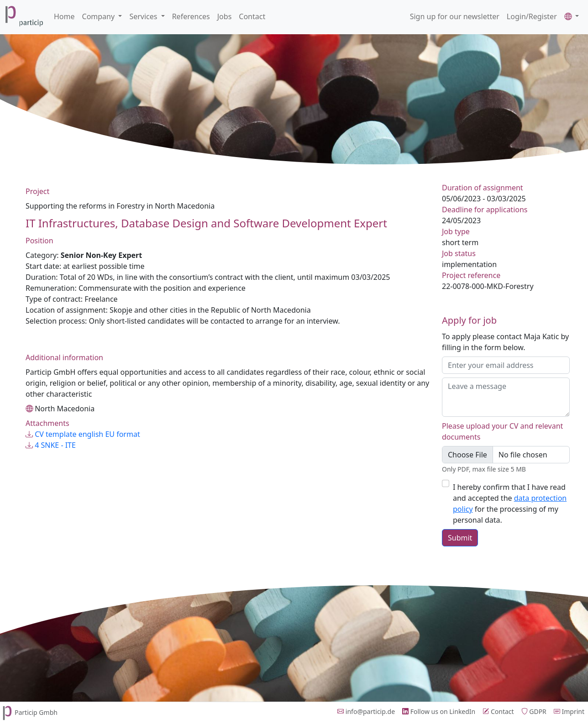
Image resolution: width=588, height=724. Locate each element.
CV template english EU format (83, 434)
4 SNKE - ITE (51, 445)
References (191, 16)
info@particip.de (366, 711)
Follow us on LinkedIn (439, 711)
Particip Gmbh (29, 712)
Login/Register (532, 16)
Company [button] (100, 16)
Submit (460, 538)
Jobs (225, 16)
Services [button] (144, 16)
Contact (252, 16)
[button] (572, 16)
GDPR (534, 711)
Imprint (569, 711)
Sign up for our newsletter (455, 16)
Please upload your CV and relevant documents (502, 431)
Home (64, 16)
